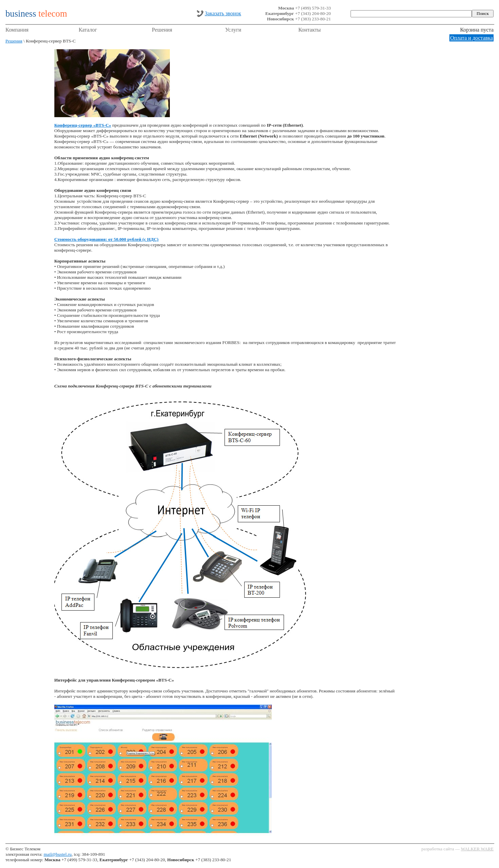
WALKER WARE (477, 849)
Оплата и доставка (471, 38)
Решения (162, 30)
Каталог (88, 30)
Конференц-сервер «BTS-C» (83, 125)
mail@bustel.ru (57, 854)
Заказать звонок (223, 13)
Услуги (233, 30)
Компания (17, 30)
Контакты (309, 30)
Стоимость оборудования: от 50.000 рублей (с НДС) (106, 239)
